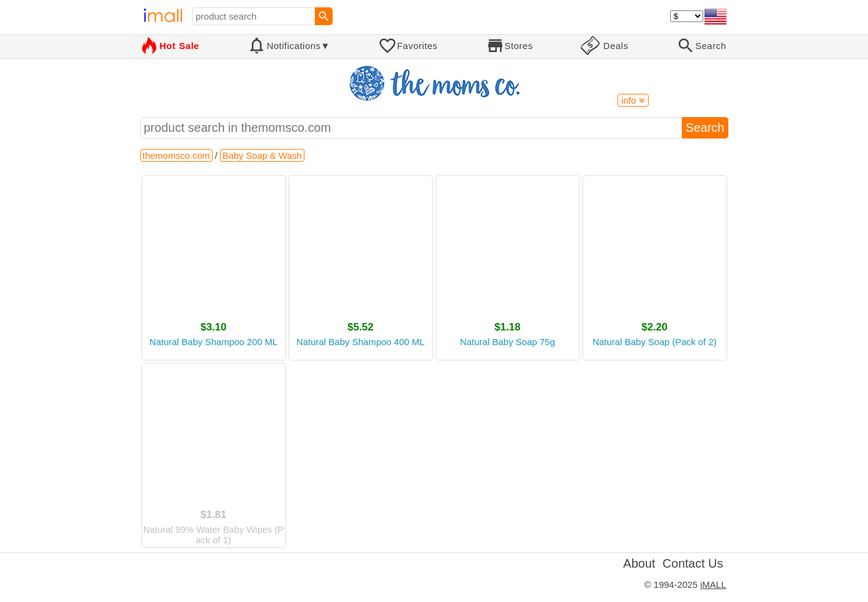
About (639, 563)
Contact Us (693, 563)
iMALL (713, 585)
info (633, 100)
